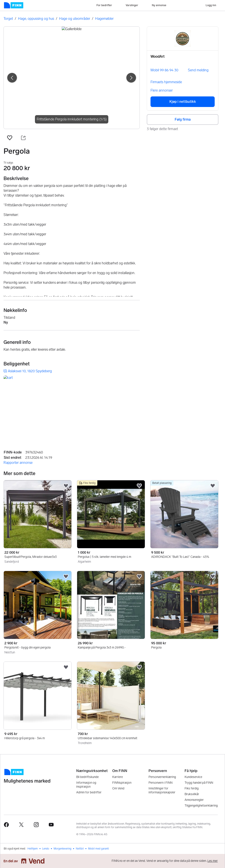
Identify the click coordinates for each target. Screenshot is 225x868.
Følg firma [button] (183, 119)
